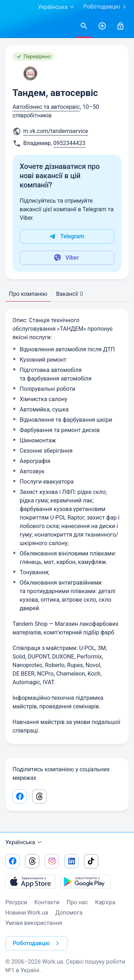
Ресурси (16, 902)
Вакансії (70, 294)
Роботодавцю (106, 7)
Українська (24, 842)
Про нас (77, 902)
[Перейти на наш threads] (32, 861)
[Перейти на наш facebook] (13, 861)
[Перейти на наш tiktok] (91, 861)
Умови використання (34, 923)
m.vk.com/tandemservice (56, 131)
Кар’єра (105, 902)
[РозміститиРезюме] (102, 26)
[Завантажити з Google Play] (85, 882)
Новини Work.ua (27, 913)
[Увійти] (120, 26)
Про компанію (28, 294)
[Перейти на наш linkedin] (71, 861)
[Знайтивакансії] (84, 26)
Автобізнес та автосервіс (46, 107)
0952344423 (69, 143)
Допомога (69, 913)
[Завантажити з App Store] (30, 882)
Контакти (47, 902)
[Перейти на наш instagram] (52, 861)
